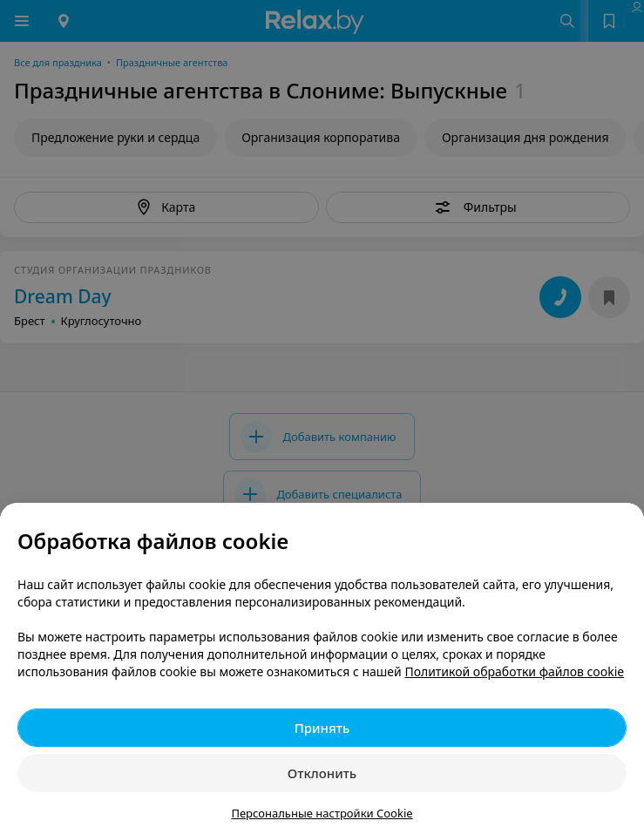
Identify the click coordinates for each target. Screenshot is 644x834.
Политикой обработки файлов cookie (514, 671)
